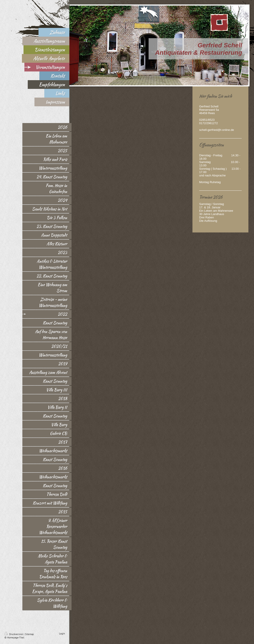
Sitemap (29, 634)
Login (62, 634)
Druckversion (14, 634)
